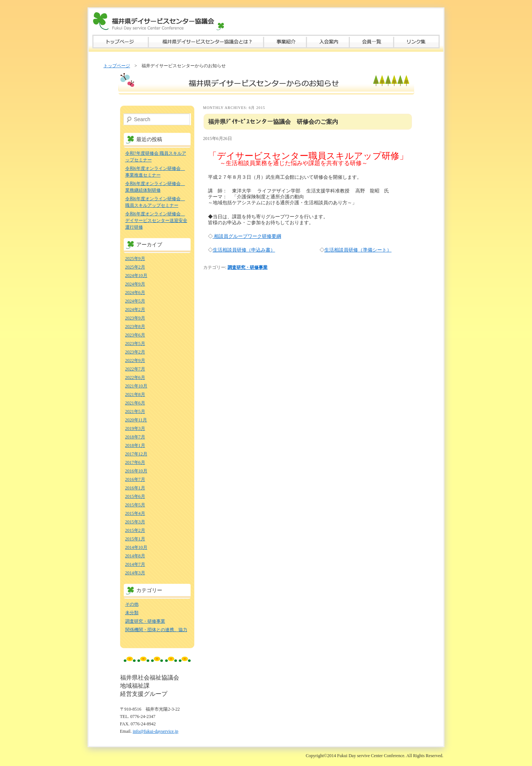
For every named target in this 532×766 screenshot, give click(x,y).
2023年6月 (135, 335)
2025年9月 (135, 259)
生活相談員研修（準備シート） (358, 250)
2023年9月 (135, 318)
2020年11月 (136, 420)
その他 (132, 604)
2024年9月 (135, 284)
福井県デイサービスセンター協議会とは (206, 42)
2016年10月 (136, 471)
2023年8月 (135, 326)
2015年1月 (135, 539)
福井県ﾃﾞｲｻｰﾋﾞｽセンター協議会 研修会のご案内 (273, 122)
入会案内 (328, 42)
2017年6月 (135, 462)
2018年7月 (135, 437)
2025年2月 (135, 267)
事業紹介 (285, 42)
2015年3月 (135, 522)
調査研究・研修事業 (248, 267)
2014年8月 (135, 556)
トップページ (120, 42)
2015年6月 (135, 496)
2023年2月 (135, 352)
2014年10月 (136, 547)
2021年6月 (135, 403)
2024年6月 (135, 293)
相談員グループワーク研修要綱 (247, 236)
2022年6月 (135, 377)
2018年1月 (135, 445)
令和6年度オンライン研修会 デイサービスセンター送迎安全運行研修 (156, 220)
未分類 (132, 613)
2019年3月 (135, 428)
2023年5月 (135, 343)
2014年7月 (135, 564)
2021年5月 (135, 411)
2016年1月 (135, 488)
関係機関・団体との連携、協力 (156, 630)
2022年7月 (135, 369)
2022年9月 (135, 360)
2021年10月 (136, 386)
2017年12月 (136, 454)
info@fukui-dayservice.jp (155, 731)
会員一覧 (372, 42)
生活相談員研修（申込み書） (244, 250)
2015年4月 (135, 513)
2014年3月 (135, 573)
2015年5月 (135, 505)
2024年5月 (135, 301)
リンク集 (417, 42)
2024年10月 (136, 276)
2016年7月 (135, 479)
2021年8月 (135, 394)
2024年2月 (135, 310)
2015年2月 (135, 530)
